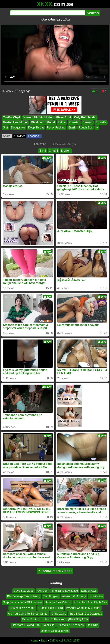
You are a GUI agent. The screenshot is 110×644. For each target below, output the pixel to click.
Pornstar (74, 122)
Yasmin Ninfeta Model (38, 117)
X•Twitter (19, 136)
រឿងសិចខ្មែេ (96, 596)
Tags (44, 641)
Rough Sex (85, 128)
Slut (5, 128)
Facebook (34, 136)
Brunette (101, 122)
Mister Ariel (63, 117)
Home (34, 641)
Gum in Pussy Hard (51, 608)
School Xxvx (89, 591)
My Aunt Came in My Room (83, 608)
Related (40, 144)
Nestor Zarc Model (15, 122)
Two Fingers (51, 596)
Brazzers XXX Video (22, 608)
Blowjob (88, 122)
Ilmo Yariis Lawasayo (65, 591)
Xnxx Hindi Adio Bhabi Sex (90, 602)
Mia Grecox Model (43, 122)
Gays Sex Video (24, 591)
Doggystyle (18, 128)
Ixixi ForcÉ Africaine (52, 619)
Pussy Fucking (56, 128)
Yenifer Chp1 (12, 117)
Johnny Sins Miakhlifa (55, 631)
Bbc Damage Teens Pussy (24, 596)
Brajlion (66, 151)
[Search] (48, 13)
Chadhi (53, 151)
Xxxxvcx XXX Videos (71, 625)
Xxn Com (43, 591)
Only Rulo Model (85, 117)
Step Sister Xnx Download (86, 614)
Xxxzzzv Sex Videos (58, 602)
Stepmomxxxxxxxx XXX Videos (23, 602)
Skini (43, 151)
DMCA (54, 641)
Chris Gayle (59, 614)
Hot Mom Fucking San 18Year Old (33, 625)
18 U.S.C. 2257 (70, 641)
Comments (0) (64, 144)
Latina (62, 122)
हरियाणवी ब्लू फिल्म (78, 619)
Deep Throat (36, 128)
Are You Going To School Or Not (28, 614)
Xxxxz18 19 (29, 619)
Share (7, 136)
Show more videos (55, 571)
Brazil (72, 128)
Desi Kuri (92, 625)
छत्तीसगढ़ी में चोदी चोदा (74, 596)
